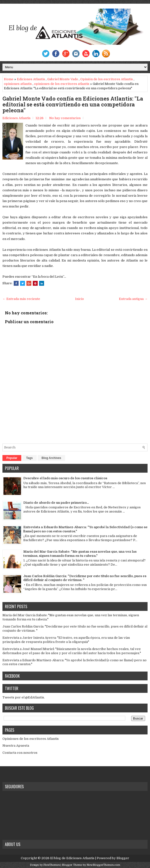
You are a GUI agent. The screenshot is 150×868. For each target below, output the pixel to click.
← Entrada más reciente (21, 299)
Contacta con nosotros (20, 753)
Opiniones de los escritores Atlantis (31, 739)
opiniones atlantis (18, 84)
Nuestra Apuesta (16, 746)
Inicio (80, 299)
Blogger (123, 858)
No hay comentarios (65, 118)
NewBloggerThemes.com (103, 865)
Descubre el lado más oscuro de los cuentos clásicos (65, 478)
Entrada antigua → (133, 299)
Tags (29, 458)
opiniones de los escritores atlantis (62, 84)
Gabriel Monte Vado (63, 79)
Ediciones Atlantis (31, 79)
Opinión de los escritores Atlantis (107, 79)
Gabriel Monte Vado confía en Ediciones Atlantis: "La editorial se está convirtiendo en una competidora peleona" (73, 105)
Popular (12, 458)
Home (9, 79)
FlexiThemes (52, 865)
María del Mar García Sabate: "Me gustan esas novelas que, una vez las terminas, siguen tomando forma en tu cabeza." (80, 554)
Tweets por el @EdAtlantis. (24, 697)
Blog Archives (51, 458)
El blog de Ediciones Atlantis (72, 858)
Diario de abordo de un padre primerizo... (56, 503)
